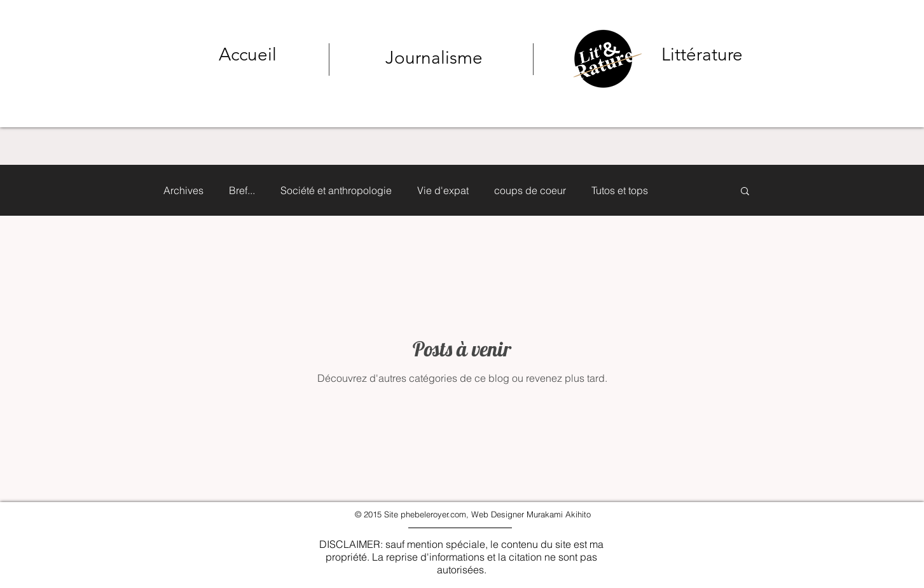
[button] (745, 192)
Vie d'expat (443, 190)
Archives (183, 190)
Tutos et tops (620, 190)
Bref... (242, 190)
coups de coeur (530, 190)
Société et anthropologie (336, 190)
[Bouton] (650, 57)
